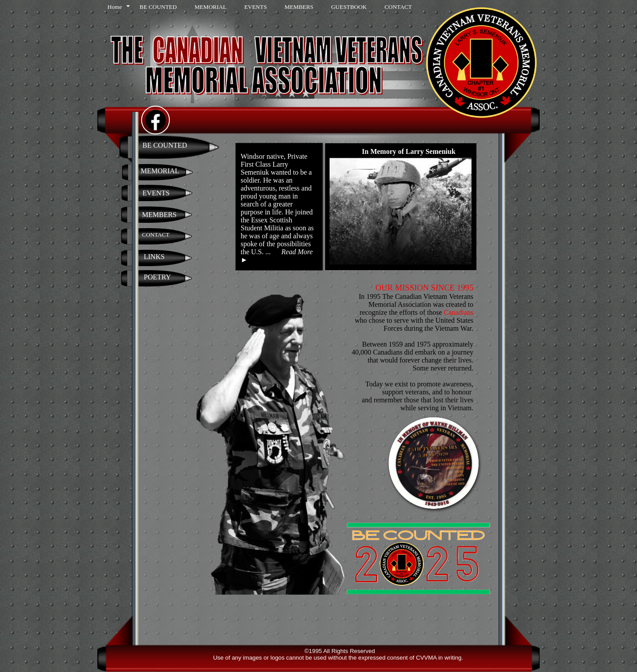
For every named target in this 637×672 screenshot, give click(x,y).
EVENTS (255, 7)
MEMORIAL (211, 7)
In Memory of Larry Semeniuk (409, 151)
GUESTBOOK (349, 7)
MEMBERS (299, 7)
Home (115, 7)
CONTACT (398, 7)
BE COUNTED (158, 7)
